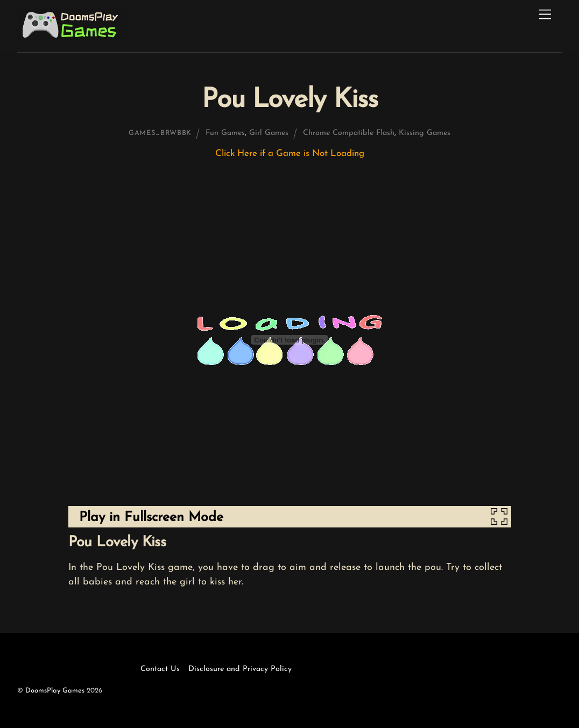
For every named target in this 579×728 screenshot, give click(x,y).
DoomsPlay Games (55, 691)
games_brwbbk (160, 133)
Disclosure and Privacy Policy (240, 669)
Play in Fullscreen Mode (151, 518)
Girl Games (269, 133)
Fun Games (225, 133)
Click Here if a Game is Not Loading (290, 154)
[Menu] (545, 15)
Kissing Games (425, 133)
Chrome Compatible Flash (349, 133)
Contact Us (160, 669)
